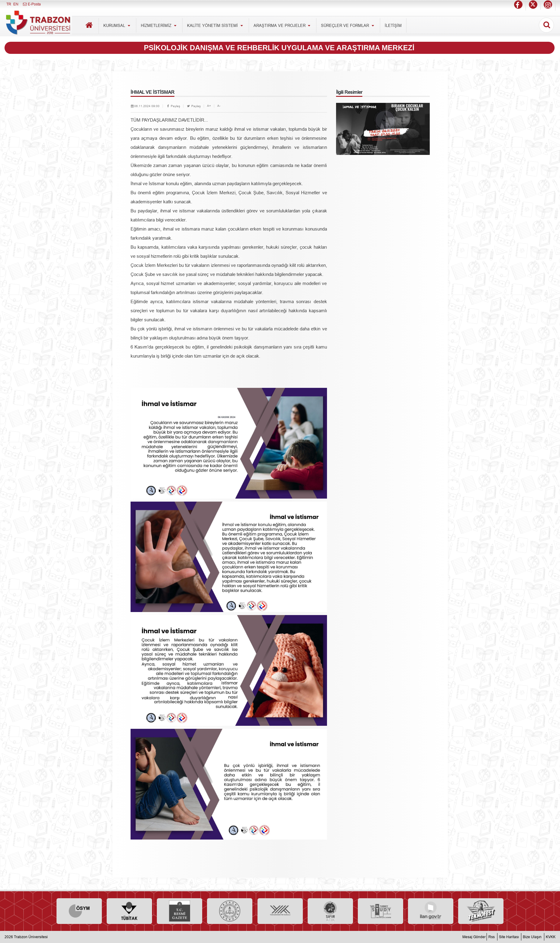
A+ (209, 106)
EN (16, 4)
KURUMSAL (117, 25)
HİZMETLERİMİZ (159, 25)
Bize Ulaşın (532, 937)
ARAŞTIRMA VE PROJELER (283, 25)
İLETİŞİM (393, 25)
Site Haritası (509, 937)
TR (9, 4)
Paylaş (173, 106)
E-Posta (32, 4)
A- (219, 106)
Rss (492, 937)
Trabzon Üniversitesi (31, 937)
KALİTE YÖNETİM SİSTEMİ (216, 25)
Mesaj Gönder (474, 937)
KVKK (551, 937)
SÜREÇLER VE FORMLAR (348, 25)
